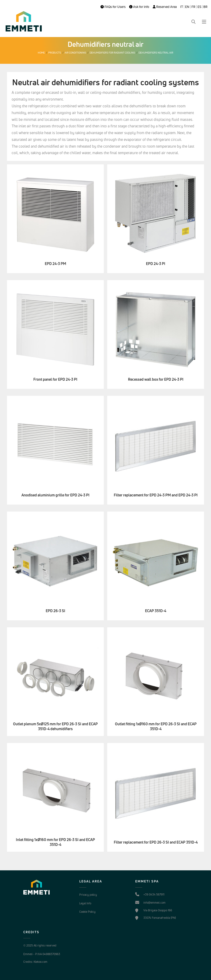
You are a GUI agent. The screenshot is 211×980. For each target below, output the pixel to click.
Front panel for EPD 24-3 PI (55, 379)
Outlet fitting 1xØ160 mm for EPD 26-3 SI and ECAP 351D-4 (156, 726)
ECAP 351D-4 (156, 611)
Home (41, 53)
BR (205, 7)
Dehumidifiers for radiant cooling (112, 53)
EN (187, 7)
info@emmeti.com (154, 903)
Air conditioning (75, 53)
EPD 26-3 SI (55, 611)
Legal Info (85, 903)
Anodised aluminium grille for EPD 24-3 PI (55, 495)
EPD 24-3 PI (156, 264)
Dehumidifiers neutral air (156, 53)
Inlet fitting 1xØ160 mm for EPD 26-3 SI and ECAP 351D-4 (55, 842)
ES (199, 7)
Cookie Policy (87, 912)
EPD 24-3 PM (55, 264)
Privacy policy (88, 895)
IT (182, 7)
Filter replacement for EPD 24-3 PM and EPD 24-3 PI (156, 495)
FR (193, 7)
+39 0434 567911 (154, 894)
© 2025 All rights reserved (40, 945)
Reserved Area (165, 7)
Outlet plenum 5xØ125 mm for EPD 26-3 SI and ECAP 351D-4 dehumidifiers (55, 726)
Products (55, 53)
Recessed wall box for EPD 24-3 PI (156, 379)
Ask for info (139, 7)
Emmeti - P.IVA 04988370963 (42, 954)
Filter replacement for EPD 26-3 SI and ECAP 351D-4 (156, 842)
